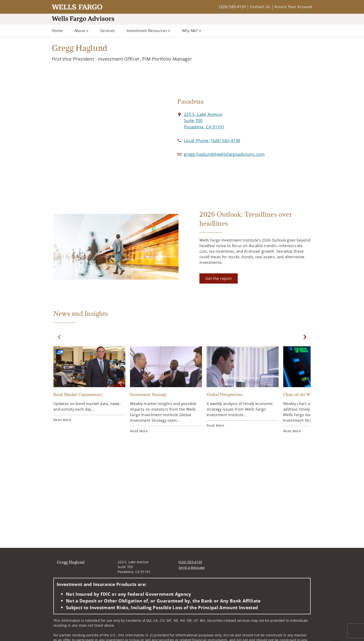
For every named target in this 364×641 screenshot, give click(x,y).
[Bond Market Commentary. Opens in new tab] (89, 384)
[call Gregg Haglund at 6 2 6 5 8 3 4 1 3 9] (212, 141)
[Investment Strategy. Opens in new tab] (166, 390)
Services (108, 31)
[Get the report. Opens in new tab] (219, 278)
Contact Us (260, 7)
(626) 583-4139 (232, 7)
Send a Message (192, 567)
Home (57, 31)
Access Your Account (293, 7)
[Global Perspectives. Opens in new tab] (243, 387)
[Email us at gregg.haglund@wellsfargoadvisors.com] (224, 154)
